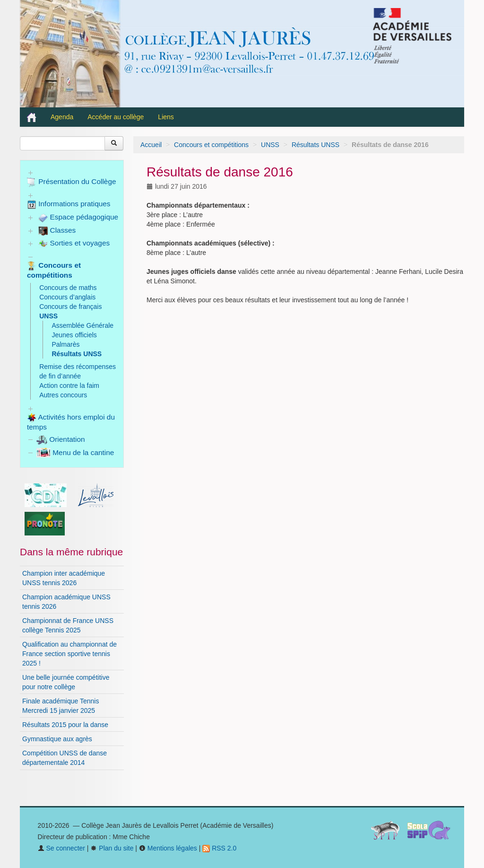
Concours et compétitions (211, 145)
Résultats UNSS (315, 145)
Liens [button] (167, 117)
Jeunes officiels (74, 335)
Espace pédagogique (78, 218)
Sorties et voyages (74, 244)
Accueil (151, 145)
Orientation (61, 439)
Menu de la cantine (75, 452)
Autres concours (63, 395)
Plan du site (112, 848)
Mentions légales (168, 848)
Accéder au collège (116, 117)
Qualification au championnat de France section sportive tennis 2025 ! (69, 654)
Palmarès (65, 344)
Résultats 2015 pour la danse (65, 725)
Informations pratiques (69, 204)
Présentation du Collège (72, 182)
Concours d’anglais (67, 297)
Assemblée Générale (82, 325)
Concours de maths (68, 288)
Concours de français (70, 307)
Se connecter (61, 848)
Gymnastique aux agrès (57, 739)
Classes (57, 231)
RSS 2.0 (219, 848)
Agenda (62, 117)
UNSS (270, 145)
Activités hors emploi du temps (71, 422)
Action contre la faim (69, 386)
